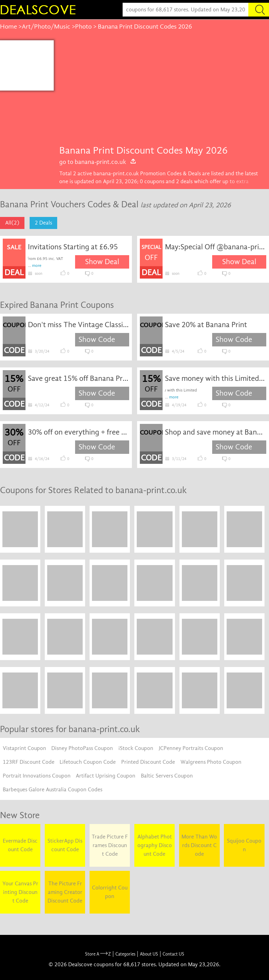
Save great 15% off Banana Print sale (79, 378)
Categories (125, 954)
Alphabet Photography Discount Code (155, 845)
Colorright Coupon (110, 892)
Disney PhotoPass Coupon (82, 748)
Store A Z (98, 954)
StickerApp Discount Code (65, 845)
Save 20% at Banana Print (206, 325)
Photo (83, 27)
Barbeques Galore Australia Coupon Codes (53, 790)
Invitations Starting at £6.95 (73, 247)
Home (8, 27)
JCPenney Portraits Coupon (191, 748)
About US (149, 954)
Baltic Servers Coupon (167, 776)
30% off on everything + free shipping (79, 432)
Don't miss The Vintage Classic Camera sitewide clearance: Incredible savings (79, 325)
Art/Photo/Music (46, 27)
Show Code (97, 340)
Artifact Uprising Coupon (106, 776)
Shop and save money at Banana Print (216, 432)
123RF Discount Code (29, 762)
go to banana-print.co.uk (98, 162)
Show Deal (102, 262)
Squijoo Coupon (244, 845)
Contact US (173, 954)
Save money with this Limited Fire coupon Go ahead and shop (216, 378)
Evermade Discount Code (20, 845)
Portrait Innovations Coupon (37, 776)
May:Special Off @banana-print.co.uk (216, 247)
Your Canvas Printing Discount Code (20, 892)
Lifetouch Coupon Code (88, 762)
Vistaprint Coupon (24, 748)
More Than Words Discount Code (199, 845)
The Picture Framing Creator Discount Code (65, 892)
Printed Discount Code (148, 762)
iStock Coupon (136, 748)
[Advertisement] (162, 92)
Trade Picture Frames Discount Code (110, 845)
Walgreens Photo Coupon (211, 762)
